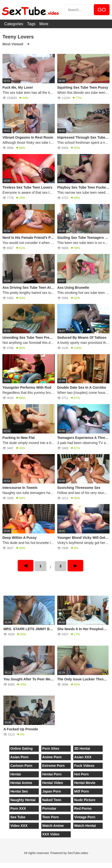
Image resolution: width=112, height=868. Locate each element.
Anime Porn (52, 757)
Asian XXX (83, 757)
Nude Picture (85, 800)
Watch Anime (53, 826)
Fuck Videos (84, 766)
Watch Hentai (85, 826)
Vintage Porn (85, 817)
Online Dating (21, 748)
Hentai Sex (19, 791)
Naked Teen (52, 800)
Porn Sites (51, 748)
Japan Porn (52, 791)
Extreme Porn (53, 766)
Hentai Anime (21, 783)
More (44, 24)
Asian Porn (19, 757)
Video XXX (19, 826)
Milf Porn (82, 791)
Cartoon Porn (21, 766)
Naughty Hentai (23, 800)
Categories (14, 24)
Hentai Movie (85, 783)
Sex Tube (18, 817)
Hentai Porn (52, 774)
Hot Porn (81, 774)
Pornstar (49, 808)
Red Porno (83, 808)
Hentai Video (53, 783)
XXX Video (51, 834)
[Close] (0, 865)
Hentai (16, 774)
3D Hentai (82, 748)
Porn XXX (18, 808)
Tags (31, 24)
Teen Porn (50, 817)
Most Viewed (13, 44)
